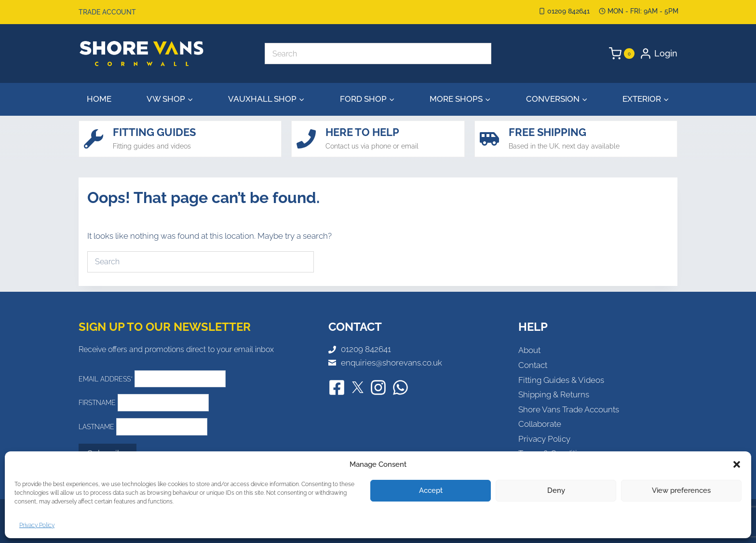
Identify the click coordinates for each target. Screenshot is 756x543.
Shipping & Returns (554, 394)
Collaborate (540, 424)
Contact (533, 365)
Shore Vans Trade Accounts (569, 409)
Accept (431, 490)
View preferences (681, 490)
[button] (737, 464)
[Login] (658, 54)
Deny (556, 490)
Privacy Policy (37, 525)
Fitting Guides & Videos (561, 380)
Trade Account (107, 12)
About (529, 350)
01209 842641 (366, 349)
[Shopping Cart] (622, 54)
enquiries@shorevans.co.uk (391, 363)
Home (99, 99)
